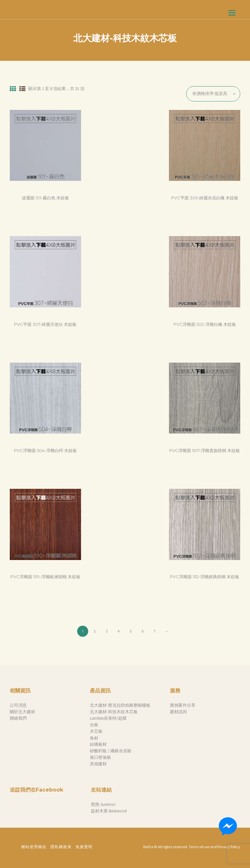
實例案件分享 (183, 705)
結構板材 (98, 744)
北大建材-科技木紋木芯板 (114, 712)
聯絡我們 (18, 718)
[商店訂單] (213, 94)
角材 (94, 738)
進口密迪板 (100, 757)
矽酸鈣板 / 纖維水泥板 (111, 751)
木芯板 (96, 731)
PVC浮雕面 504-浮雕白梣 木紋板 (45, 450)
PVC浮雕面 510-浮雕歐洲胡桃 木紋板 (45, 577)
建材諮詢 (178, 712)
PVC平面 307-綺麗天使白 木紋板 (45, 324)
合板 (94, 725)
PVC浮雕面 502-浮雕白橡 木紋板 (205, 324)
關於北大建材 (22, 712)
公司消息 (18, 705)
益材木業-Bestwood (109, 811)
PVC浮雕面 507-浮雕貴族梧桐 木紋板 (205, 450)
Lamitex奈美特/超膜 (108, 718)
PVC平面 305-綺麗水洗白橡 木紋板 (205, 198)
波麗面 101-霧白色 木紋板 (45, 198)
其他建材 (98, 764)
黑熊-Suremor (103, 804)
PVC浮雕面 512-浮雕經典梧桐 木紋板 (205, 577)
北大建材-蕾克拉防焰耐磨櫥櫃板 (120, 705)
